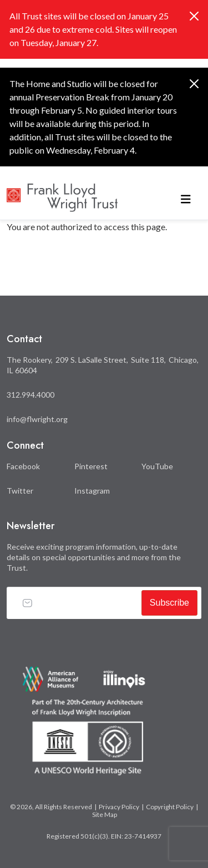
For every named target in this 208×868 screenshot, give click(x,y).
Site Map (105, 814)
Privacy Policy (119, 807)
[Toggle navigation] (186, 198)
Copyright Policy (170, 807)
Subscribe (169, 603)
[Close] (194, 16)
